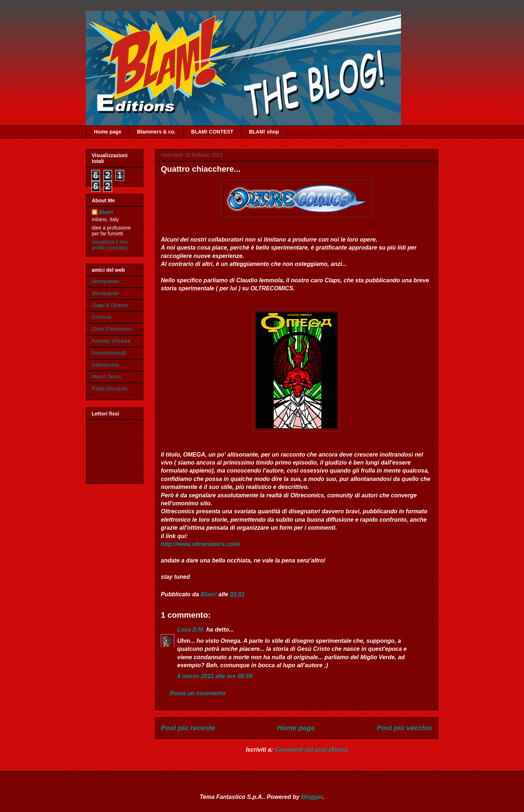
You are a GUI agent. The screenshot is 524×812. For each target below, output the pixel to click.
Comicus (102, 317)
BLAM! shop (264, 132)
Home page (108, 132)
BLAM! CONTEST (212, 132)
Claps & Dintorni (110, 305)
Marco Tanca (106, 377)
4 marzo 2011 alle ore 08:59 (215, 676)
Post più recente (188, 728)
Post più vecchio (405, 728)
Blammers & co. (156, 132)
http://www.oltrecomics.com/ (200, 544)
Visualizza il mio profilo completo (110, 245)
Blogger (312, 797)
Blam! (106, 212)
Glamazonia (105, 365)
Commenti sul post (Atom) (311, 750)
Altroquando (106, 281)
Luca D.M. (191, 630)
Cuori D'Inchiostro (112, 329)
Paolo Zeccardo (110, 389)
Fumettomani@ (109, 353)
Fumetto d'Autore (111, 341)
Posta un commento (198, 693)
